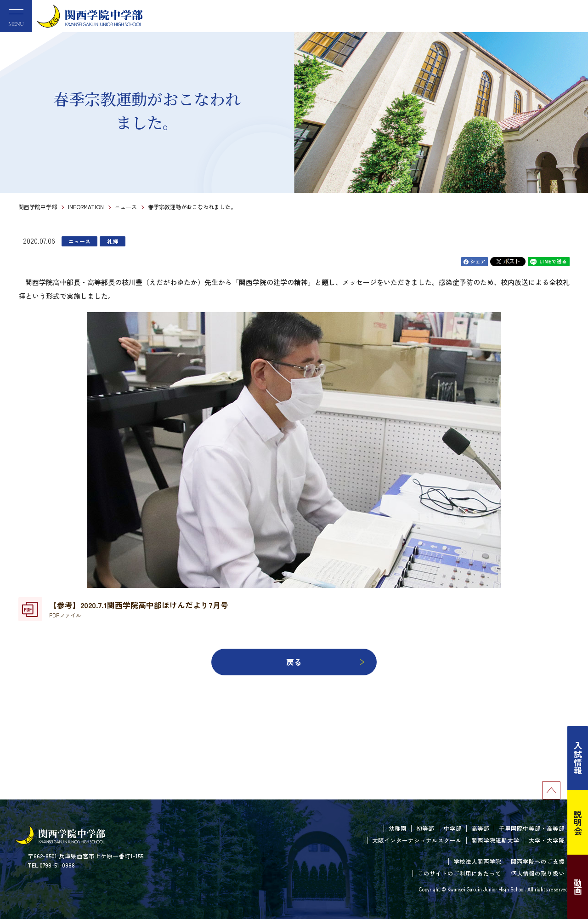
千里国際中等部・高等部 (532, 828)
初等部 (425, 828)
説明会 (578, 822)
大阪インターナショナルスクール (417, 840)
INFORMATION (86, 207)
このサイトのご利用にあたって (459, 873)
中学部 (453, 828)
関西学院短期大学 (495, 840)
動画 (578, 887)
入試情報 (578, 758)
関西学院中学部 (38, 207)
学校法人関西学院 (477, 861)
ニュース (126, 207)
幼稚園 (398, 828)
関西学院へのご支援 (538, 861)
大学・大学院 (547, 840)
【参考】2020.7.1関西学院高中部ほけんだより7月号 (139, 609)
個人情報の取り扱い (538, 873)
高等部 (480, 828)
